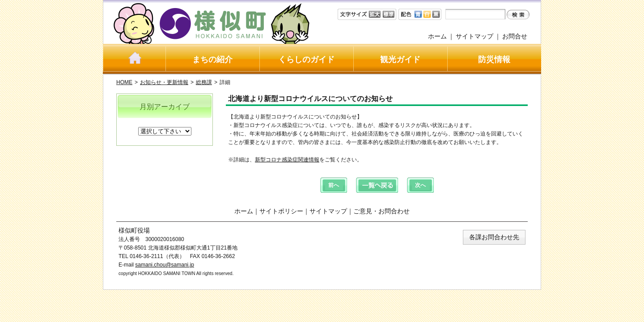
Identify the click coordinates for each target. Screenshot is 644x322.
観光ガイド (400, 59)
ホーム (437, 36)
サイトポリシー (281, 211)
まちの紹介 (212, 59)
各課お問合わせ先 (494, 237)
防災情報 (494, 59)
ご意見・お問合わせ (381, 211)
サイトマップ (475, 36)
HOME (124, 82)
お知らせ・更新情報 (164, 82)
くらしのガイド (306, 59)
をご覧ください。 (341, 160)
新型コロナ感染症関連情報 (287, 160)
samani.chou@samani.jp (165, 265)
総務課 (204, 82)
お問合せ (515, 36)
